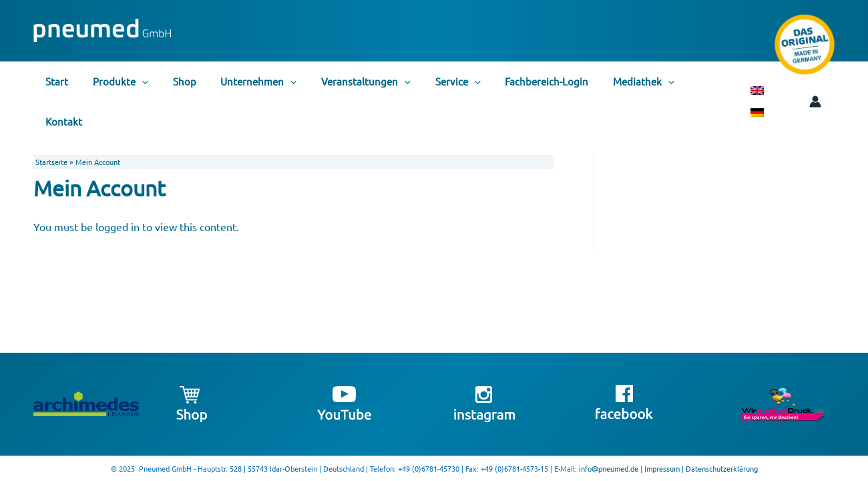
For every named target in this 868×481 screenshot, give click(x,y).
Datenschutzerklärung (722, 468)
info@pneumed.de (609, 468)
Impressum (662, 468)
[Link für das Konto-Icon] (794, 82)
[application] (135, 82)
